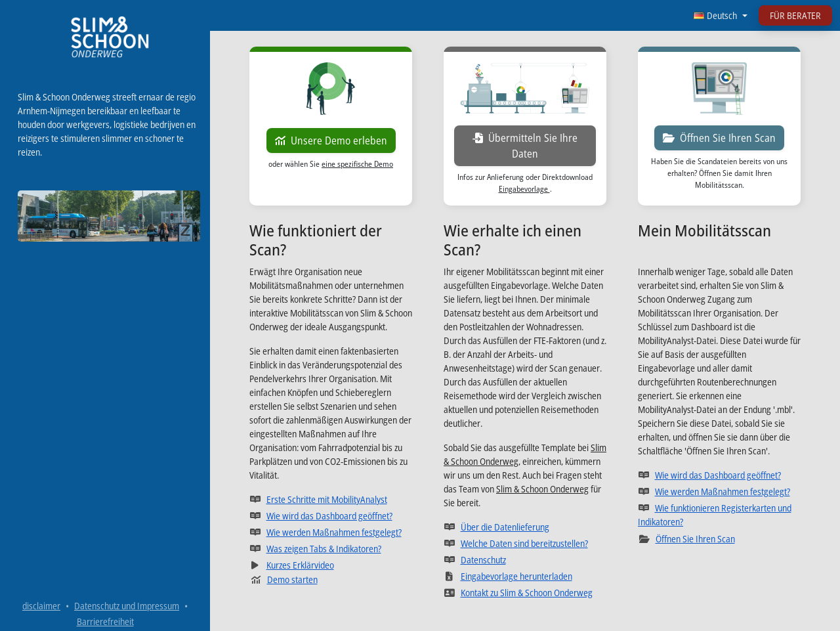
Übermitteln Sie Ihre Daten (534, 146)
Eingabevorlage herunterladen (525, 576)
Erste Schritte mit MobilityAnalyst (331, 499)
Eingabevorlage (524, 189)
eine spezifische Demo (357, 164)
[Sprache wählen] (721, 15)
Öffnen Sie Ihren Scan (719, 138)
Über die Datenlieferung (525, 527)
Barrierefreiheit (105, 621)
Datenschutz (525, 559)
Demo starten (284, 579)
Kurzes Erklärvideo (331, 565)
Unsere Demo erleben (331, 141)
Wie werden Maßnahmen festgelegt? (331, 532)
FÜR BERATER (795, 15)
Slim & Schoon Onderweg (542, 489)
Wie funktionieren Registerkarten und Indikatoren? (719, 515)
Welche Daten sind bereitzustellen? (525, 543)
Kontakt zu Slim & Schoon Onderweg (525, 592)
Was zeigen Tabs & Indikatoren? (331, 548)
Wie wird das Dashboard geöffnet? (331, 515)
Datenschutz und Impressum (127, 606)
